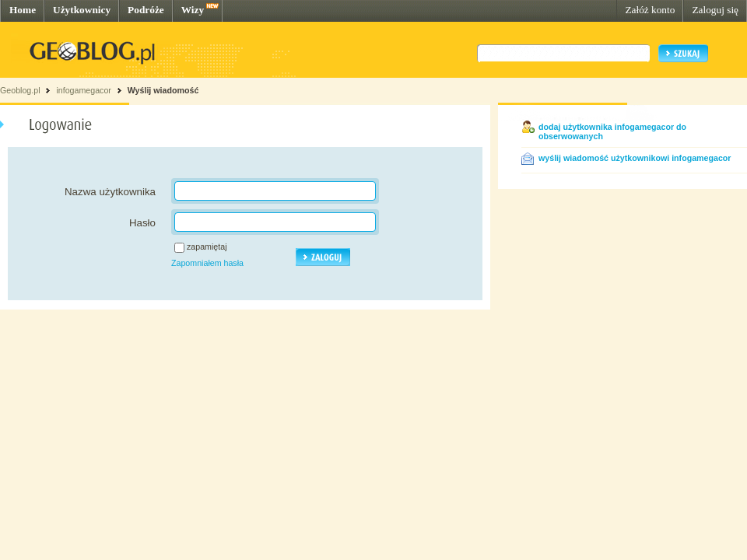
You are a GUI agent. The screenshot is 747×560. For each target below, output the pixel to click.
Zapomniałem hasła (207, 263)
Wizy (193, 10)
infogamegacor (84, 90)
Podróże (146, 10)
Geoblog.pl (20, 90)
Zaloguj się (715, 10)
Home (23, 10)
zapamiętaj (207, 247)
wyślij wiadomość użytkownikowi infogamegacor (635, 158)
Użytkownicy (82, 10)
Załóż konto (650, 10)
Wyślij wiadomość (163, 90)
